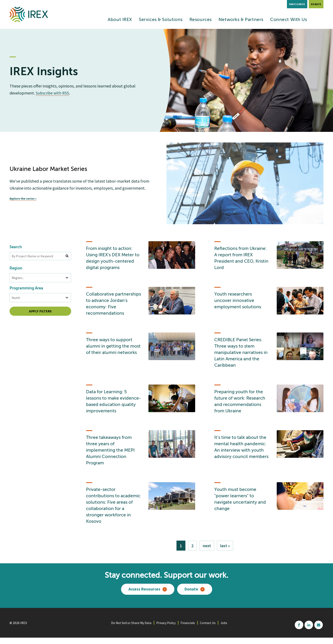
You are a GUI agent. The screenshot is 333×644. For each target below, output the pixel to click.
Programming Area (26, 288)
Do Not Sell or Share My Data (131, 629)
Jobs (225, 629)
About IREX (120, 20)
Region (16, 268)
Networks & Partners (241, 20)
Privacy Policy (166, 629)
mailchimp (319, 631)
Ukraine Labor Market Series (49, 169)
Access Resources (144, 596)
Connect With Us (289, 20)
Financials (188, 629)
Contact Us (209, 629)
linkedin (309, 631)
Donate (316, 4)
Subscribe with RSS (53, 93)
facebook (299, 631)
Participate (297, 4)
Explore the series (22, 199)
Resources (201, 20)
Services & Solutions (161, 20)
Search (16, 247)
